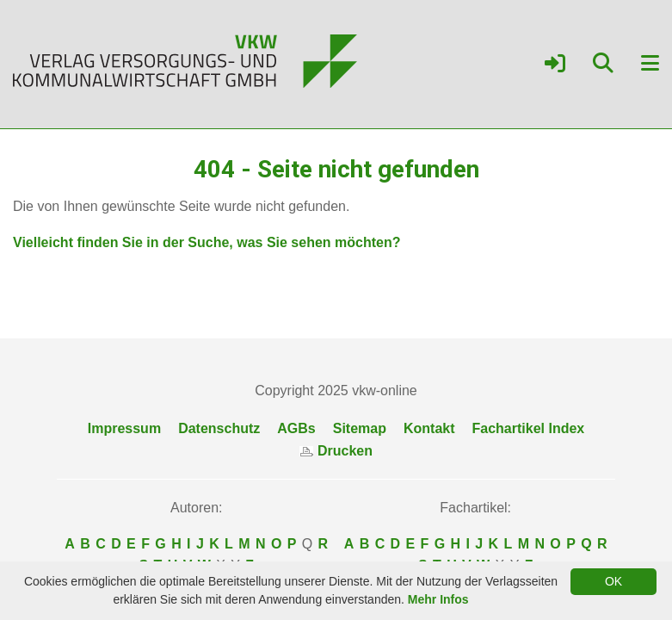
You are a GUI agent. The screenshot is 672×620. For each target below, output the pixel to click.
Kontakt (429, 428)
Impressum (124, 428)
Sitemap (360, 428)
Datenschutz (219, 428)
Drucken (336, 451)
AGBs (296, 428)
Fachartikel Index (529, 428)
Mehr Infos (438, 599)
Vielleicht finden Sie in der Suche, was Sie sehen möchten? (207, 242)
